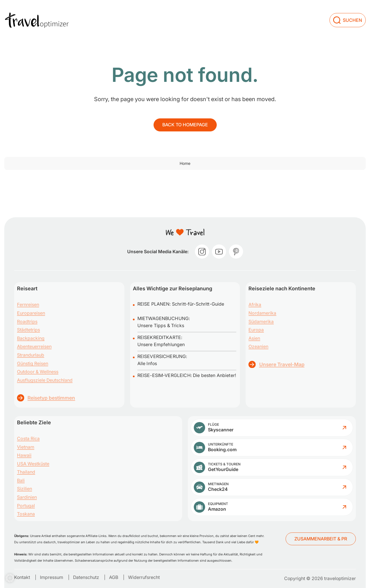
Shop (285, 10)
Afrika (255, 304)
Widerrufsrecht (144, 577)
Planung (232, 10)
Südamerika (261, 321)
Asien (254, 338)
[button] (10, 578)
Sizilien (25, 489)
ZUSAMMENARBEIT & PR (321, 539)
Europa (256, 330)
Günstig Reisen (33, 363)
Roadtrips (27, 321)
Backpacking (31, 338)
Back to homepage (185, 125)
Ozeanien (258, 346)
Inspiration (199, 10)
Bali (21, 480)
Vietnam (26, 447)
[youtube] (219, 252)
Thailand (26, 472)
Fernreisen (28, 304)
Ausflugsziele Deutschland (45, 380)
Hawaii (24, 455)
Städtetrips (28, 330)
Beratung (313, 10)
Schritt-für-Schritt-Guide (198, 304)
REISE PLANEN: (155, 304)
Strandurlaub (31, 355)
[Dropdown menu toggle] (179, 11)
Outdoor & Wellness (38, 372)
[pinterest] (236, 252)
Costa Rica (28, 438)
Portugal (26, 506)
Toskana (26, 514)
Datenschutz (86, 577)
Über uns (262, 10)
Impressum (52, 577)
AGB (114, 577)
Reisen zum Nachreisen (147, 10)
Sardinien (27, 497)
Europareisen (31, 313)
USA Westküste (33, 464)
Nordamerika (262, 313)
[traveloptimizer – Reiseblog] (37, 10)
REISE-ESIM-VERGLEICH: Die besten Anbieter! (187, 375)
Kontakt (22, 577)
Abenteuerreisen (34, 346)
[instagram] (202, 252)
